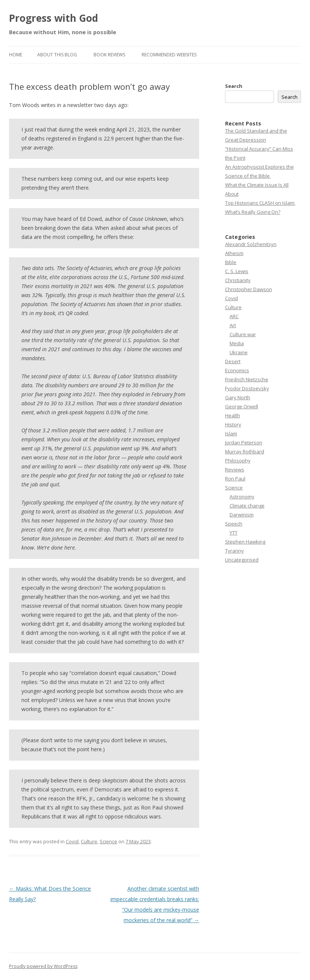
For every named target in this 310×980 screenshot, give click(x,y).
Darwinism (242, 515)
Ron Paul (235, 479)
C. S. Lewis (237, 271)
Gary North (238, 397)
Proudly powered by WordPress (43, 966)
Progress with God (54, 18)
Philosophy (238, 461)
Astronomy (242, 497)
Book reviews (109, 55)
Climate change (247, 506)
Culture (89, 841)
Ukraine (239, 352)
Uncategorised (242, 560)
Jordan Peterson (244, 442)
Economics (237, 370)
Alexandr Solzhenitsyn (251, 244)
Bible (231, 262)
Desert (233, 361)
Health (233, 415)
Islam (231, 433)
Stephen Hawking (245, 542)
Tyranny (234, 551)
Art (233, 325)
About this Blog (57, 55)
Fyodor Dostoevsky (247, 388)
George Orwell (242, 406)
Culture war (243, 334)
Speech (234, 524)
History (233, 424)
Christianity (238, 280)
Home (16, 55)
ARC (234, 316)
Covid (72, 841)
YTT (234, 533)
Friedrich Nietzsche (247, 379)
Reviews (235, 470)
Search (234, 86)
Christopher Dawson (249, 289)
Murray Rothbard (245, 451)
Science (108, 841)
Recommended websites (169, 55)
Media (237, 343)
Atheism (234, 253)
